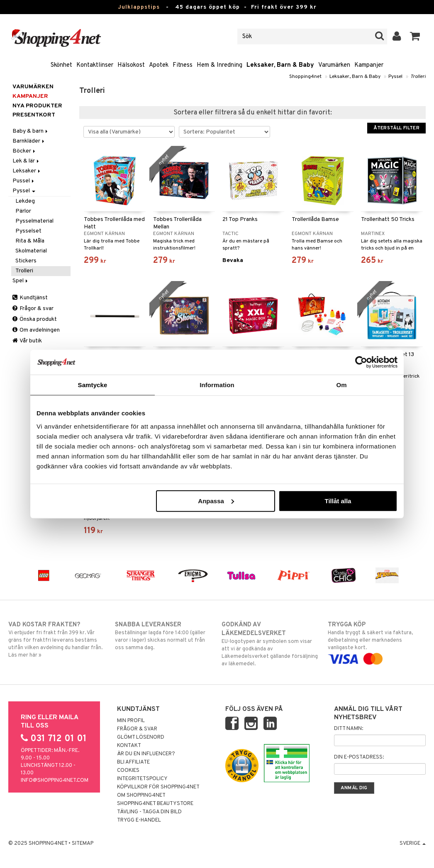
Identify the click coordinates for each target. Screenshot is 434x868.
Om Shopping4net (141, 795)
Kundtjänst (30, 298)
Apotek (159, 65)
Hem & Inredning (219, 65)
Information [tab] (217, 385)
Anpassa (216, 501)
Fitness (183, 65)
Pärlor (23, 211)
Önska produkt (35, 319)
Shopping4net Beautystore (155, 804)
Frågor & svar (33, 309)
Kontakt (129, 746)
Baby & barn (31, 131)
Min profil (131, 721)
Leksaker (27, 171)
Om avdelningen (36, 330)
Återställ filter (396, 128)
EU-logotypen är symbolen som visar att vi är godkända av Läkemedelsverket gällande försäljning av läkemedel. (270, 644)
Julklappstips (139, 7)
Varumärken (334, 65)
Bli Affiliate (133, 762)
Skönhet (61, 65)
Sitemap (83, 844)
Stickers (26, 261)
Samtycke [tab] (93, 385)
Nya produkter (37, 106)
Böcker (24, 151)
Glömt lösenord (141, 737)
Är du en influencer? (146, 754)
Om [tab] (341, 385)
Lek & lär (26, 161)
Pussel (24, 181)
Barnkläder (29, 141)
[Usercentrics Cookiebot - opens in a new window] (361, 362)
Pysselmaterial (34, 221)
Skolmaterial (31, 251)
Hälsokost (131, 65)
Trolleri (418, 77)
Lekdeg (25, 201)
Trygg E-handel (139, 820)
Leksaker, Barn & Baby (280, 65)
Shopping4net (305, 77)
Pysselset (28, 231)
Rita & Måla (30, 241)
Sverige (413, 844)
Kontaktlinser (95, 65)
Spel (21, 281)
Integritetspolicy (142, 779)
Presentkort (34, 115)
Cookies (128, 771)
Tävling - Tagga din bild (149, 812)
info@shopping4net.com (55, 781)
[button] (415, 36)
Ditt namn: (349, 729)
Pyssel (395, 77)
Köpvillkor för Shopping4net (158, 787)
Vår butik (27, 341)
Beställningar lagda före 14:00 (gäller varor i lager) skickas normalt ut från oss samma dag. (164, 636)
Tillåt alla (338, 501)
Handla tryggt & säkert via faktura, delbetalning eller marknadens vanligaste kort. (377, 642)
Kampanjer (369, 65)
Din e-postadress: (359, 757)
